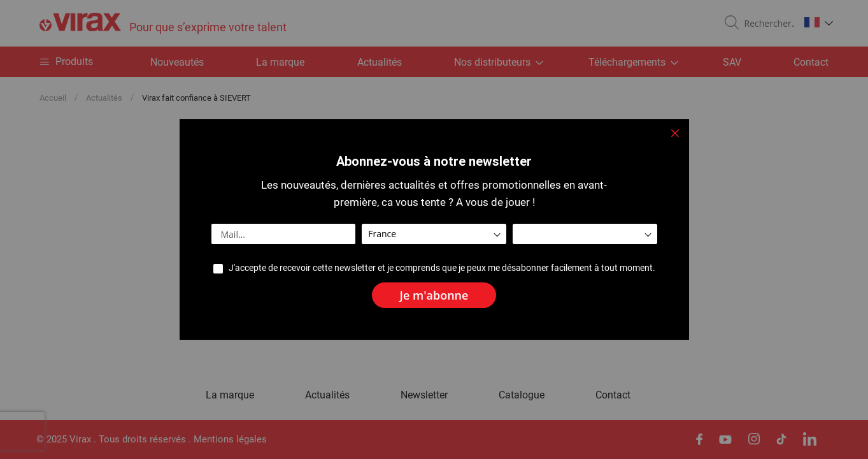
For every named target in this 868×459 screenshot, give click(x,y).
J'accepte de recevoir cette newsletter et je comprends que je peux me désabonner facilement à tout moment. (442, 268)
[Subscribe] (434, 295)
